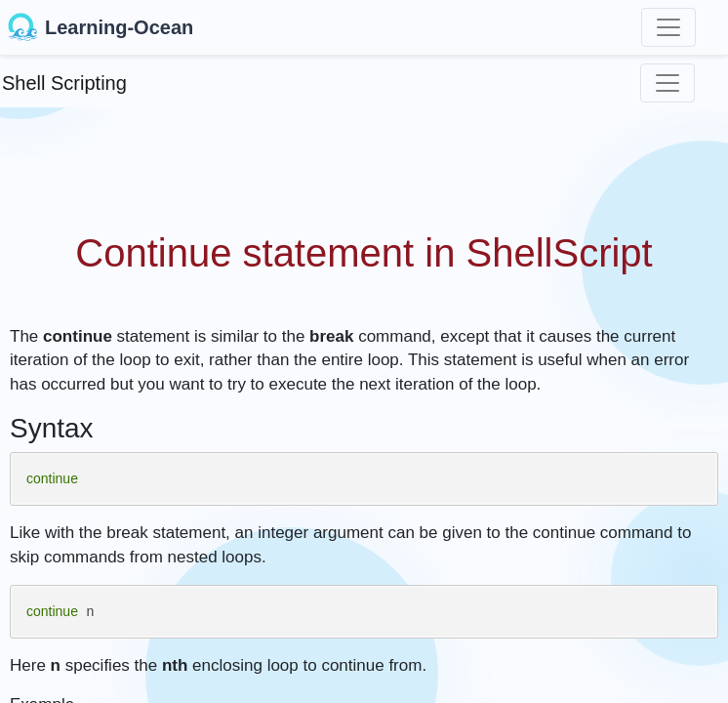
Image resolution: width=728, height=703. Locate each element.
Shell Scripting (64, 83)
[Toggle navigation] (668, 27)
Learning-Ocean (101, 27)
